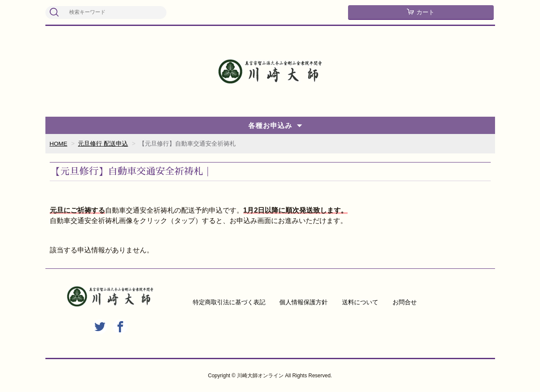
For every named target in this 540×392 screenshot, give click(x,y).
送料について (360, 302)
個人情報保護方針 (304, 302)
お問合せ (405, 302)
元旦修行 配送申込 (103, 143)
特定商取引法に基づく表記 (229, 302)
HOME (59, 143)
